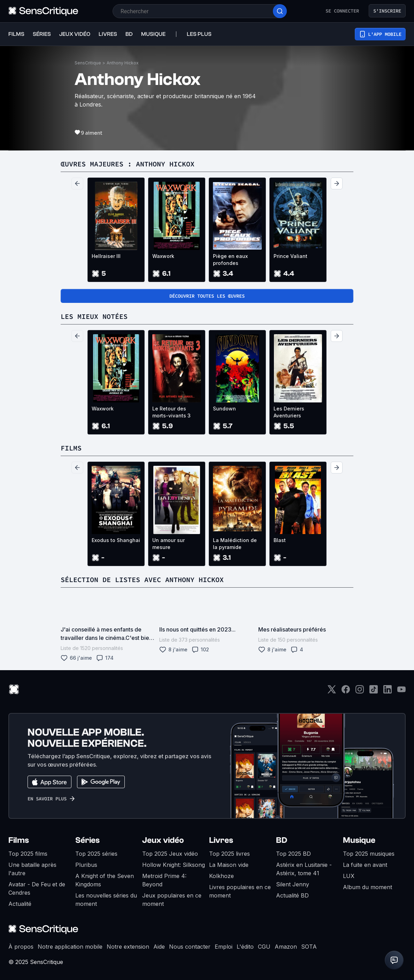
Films (19, 840)
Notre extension (128, 947)
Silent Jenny (293, 884)
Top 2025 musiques (369, 854)
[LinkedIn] (388, 692)
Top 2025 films (28, 854)
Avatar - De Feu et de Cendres (37, 888)
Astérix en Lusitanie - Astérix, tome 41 (304, 869)
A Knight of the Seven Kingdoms (105, 880)
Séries (87, 840)
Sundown (224, 409)
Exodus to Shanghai (116, 540)
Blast (280, 540)
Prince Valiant (290, 256)
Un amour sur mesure (168, 544)
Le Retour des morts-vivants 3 (171, 412)
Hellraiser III (106, 256)
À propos (21, 947)
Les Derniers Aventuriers (289, 412)
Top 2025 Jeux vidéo (170, 854)
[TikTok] (374, 692)
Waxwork (163, 256)
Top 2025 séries (96, 854)
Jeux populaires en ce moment (172, 900)
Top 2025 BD (293, 854)
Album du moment (367, 887)
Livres (221, 840)
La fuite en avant (365, 865)
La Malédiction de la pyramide (235, 544)
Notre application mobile (70, 947)
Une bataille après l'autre (32, 869)
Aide (159, 947)
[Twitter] (332, 692)
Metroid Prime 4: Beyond (164, 880)
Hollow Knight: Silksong (174, 865)
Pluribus (86, 865)
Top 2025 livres (229, 854)
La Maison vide (229, 865)
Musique (359, 840)
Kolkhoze (221, 876)
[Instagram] (360, 692)
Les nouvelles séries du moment (106, 900)
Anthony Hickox (123, 63)
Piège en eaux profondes (230, 260)
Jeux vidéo (163, 840)
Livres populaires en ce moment (240, 891)
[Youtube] (401, 692)
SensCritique (88, 63)
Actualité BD (292, 895)
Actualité (20, 904)
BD (282, 840)
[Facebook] (346, 692)
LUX (349, 876)
